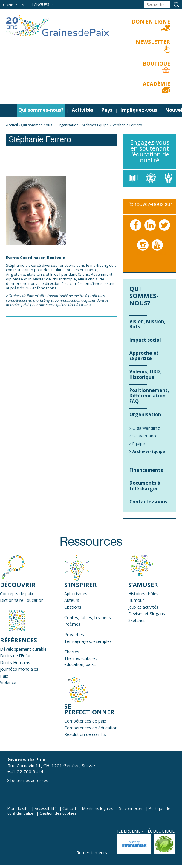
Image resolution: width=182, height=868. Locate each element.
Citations (73, 607)
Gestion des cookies (58, 813)
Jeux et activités (143, 607)
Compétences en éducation (91, 728)
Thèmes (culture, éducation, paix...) (81, 661)
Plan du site (18, 808)
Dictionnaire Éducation (22, 600)
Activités (82, 110)
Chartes (72, 652)
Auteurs (72, 600)
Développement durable (23, 649)
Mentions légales (98, 808)
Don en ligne (151, 22)
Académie (156, 84)
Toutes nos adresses (29, 780)
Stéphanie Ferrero (127, 125)
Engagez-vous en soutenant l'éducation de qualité (150, 151)
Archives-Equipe (95, 125)
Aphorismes (76, 594)
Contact (69, 808)
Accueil (12, 125)
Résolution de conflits (85, 734)
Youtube (157, 251)
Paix (4, 676)
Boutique (156, 64)
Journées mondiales (19, 669)
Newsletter (153, 42)
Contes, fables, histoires (88, 617)
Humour (136, 600)
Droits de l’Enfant (17, 656)
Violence (8, 682)
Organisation (68, 125)
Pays (107, 110)
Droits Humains (15, 662)
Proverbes (74, 634)
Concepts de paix (17, 594)
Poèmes (72, 624)
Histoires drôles (143, 594)
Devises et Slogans (147, 614)
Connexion (14, 5)
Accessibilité (46, 808)
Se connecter (131, 808)
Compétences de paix (85, 721)
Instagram (143, 251)
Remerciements (92, 853)
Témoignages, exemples (88, 641)
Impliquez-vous (139, 110)
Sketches (137, 620)
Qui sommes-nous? (41, 110)
